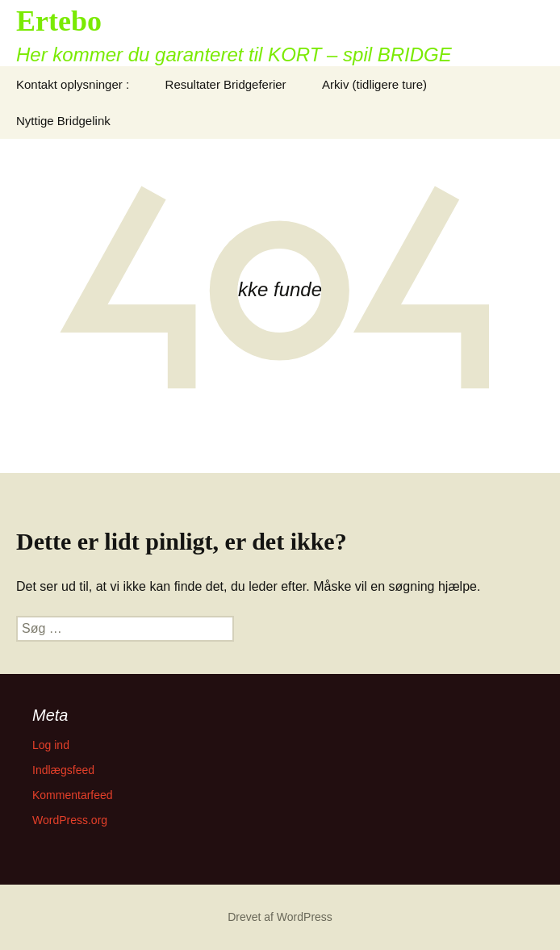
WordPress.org (70, 820)
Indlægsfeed (63, 770)
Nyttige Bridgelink (63, 121)
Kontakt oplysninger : (73, 84)
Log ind (51, 745)
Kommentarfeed (73, 795)
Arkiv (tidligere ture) (374, 84)
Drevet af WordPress (280, 917)
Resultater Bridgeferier (226, 84)
